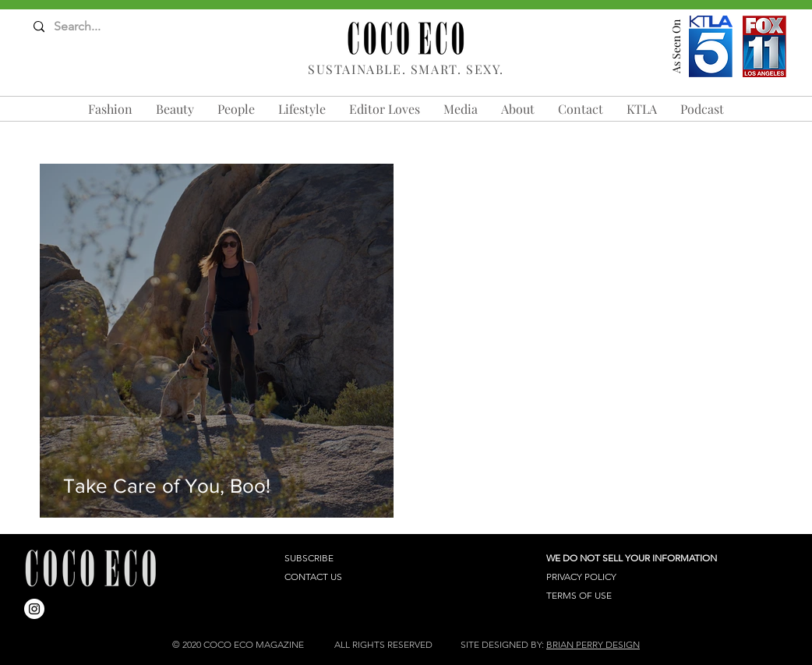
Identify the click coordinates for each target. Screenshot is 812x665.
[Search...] (95, 27)
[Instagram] (34, 609)
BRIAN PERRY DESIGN (593, 644)
